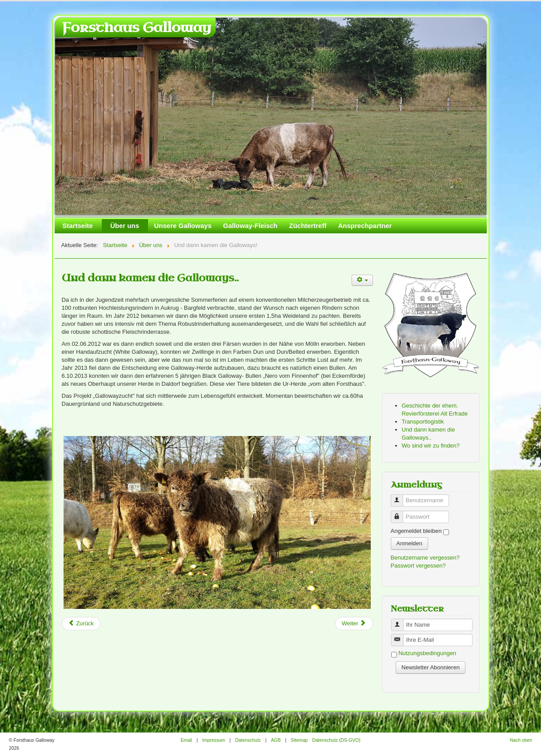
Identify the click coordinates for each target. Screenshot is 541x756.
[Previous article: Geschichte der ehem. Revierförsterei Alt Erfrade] (81, 624)
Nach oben (521, 740)
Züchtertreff (308, 226)
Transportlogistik (423, 422)
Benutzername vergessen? (425, 558)
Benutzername (400, 497)
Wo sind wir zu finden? (431, 446)
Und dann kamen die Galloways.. (150, 278)
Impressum (214, 740)
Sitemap (299, 740)
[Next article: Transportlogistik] (354, 624)
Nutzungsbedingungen (427, 654)
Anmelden (410, 543)
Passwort (400, 513)
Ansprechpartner (365, 226)
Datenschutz (248, 740)
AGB (276, 740)
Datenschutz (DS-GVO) (336, 740)
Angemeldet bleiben (416, 531)
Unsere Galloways (183, 226)
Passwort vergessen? (418, 566)
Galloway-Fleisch (250, 226)
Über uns (125, 226)
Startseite (77, 226)
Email (186, 740)
